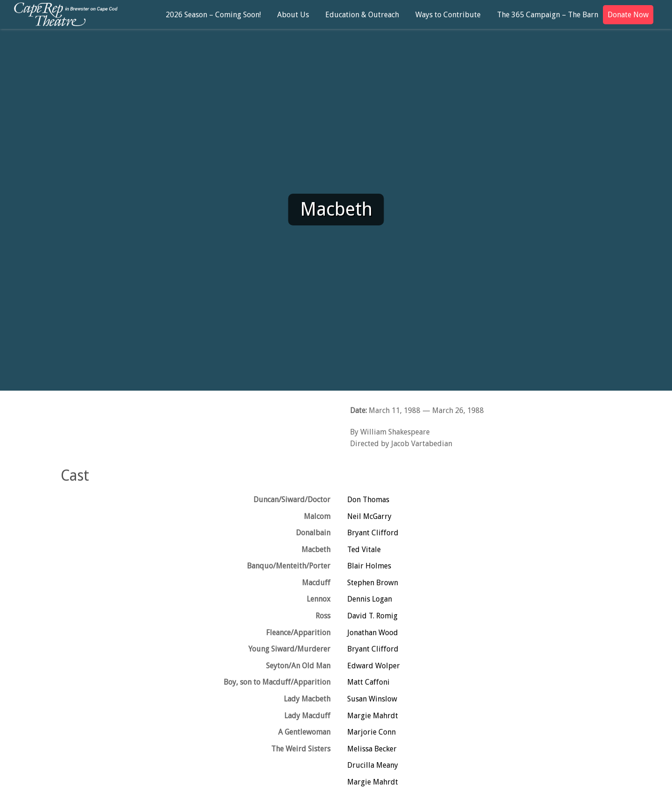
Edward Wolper (374, 666)
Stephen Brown (373, 583)
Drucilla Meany (373, 765)
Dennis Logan (370, 599)
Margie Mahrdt (373, 716)
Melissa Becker (372, 749)
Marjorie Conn (371, 732)
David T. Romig (372, 616)
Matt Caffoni (368, 682)
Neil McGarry (369, 516)
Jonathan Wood (373, 633)
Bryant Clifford (373, 533)
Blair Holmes (369, 566)
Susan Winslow (372, 699)
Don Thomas (368, 500)
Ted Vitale (364, 550)
